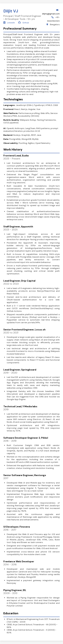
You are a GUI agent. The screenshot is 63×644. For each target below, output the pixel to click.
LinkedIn (9, 23)
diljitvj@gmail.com (51, 14)
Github (24, 23)
